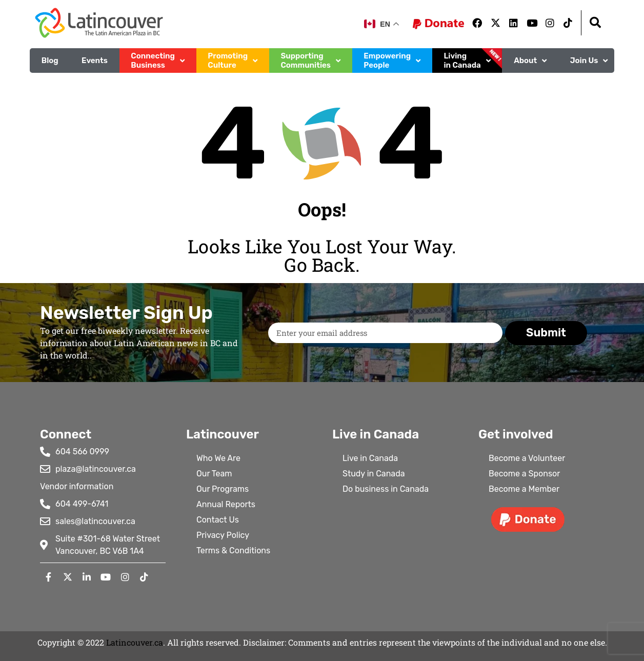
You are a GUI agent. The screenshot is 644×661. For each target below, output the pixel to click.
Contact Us (218, 520)
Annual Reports (226, 504)
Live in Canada (370, 458)
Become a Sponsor (524, 474)
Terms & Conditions (233, 550)
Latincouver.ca (135, 642)
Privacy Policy (223, 535)
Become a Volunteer (527, 458)
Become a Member (524, 489)
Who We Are (218, 458)
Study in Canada (374, 474)
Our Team (214, 474)
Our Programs (223, 489)
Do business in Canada (386, 489)
